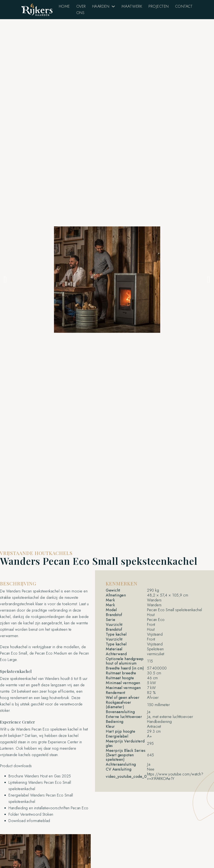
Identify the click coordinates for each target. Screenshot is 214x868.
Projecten (159, 6)
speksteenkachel (46, 591)
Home (64, 6)
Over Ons (81, 10)
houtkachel (19, 647)
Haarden (101, 6)
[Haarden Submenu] (113, 6)
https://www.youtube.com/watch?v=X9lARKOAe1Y (175, 776)
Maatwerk (132, 6)
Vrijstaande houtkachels (36, 553)
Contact (184, 6)
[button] (5, 280)
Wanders (13, 591)
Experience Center (63, 742)
